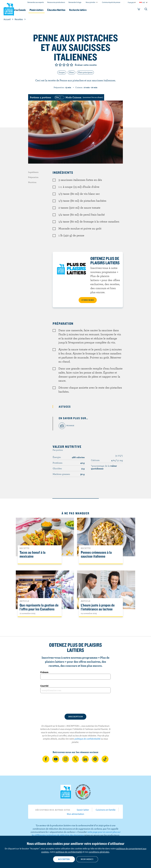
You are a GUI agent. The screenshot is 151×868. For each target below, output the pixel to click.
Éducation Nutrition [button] (71, 10)
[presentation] (75, 703)
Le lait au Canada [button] (29, 10)
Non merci (87, 859)
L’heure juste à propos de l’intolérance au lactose (98, 607)
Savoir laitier (83, 810)
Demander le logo (75, 2)
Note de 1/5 (56, 65)
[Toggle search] (146, 10)
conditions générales (99, 852)
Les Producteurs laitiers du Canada (9, 9)
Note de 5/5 (72, 65)
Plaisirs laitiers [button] (49, 10)
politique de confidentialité (87, 739)
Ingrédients (33, 172)
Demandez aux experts (36, 2)
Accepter (64, 859)
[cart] (139, 10)
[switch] (78, 97)
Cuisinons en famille (106, 810)
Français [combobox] (131, 2)
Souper (62, 72)
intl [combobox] (144, 2)
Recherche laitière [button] (95, 10)
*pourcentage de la (104, 467)
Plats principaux (85, 72)
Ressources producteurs (56, 2)
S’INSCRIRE (88, 300)
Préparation (33, 177)
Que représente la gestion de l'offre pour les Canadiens (39, 607)
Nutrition (32, 182)
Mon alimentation (75, 814)
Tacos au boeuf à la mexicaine (32, 554)
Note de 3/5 (64, 65)
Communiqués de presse (111, 2)
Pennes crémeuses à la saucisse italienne (96, 554)
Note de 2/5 (60, 65)
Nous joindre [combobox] (91, 2)
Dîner (72, 72)
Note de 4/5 (68, 65)
